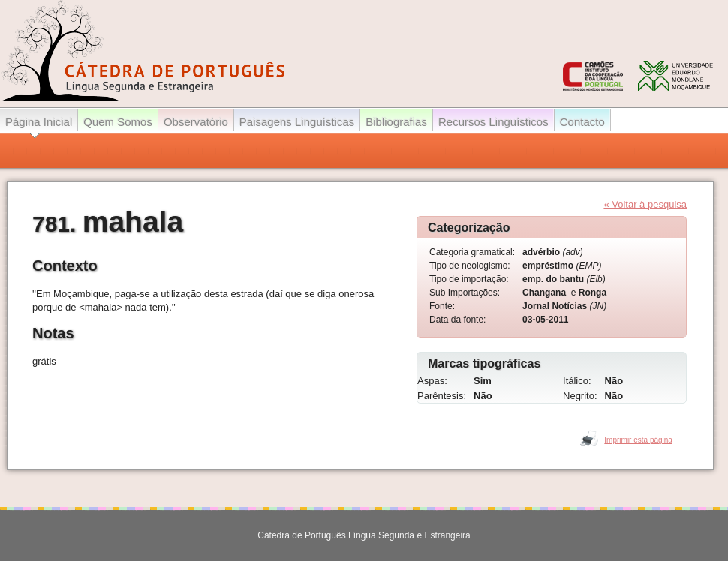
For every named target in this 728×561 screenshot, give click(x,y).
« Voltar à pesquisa (645, 204)
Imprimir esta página (638, 440)
